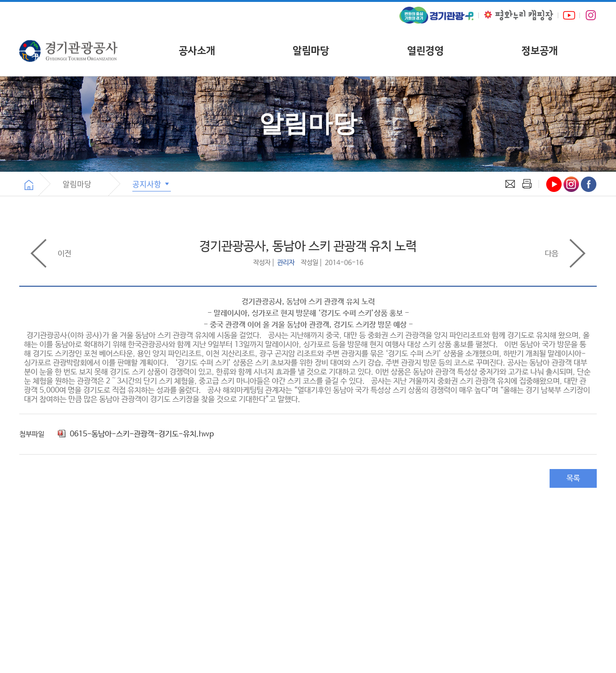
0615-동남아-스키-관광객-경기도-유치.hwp (136, 434)
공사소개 (197, 51)
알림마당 (311, 51)
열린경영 (425, 51)
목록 (573, 478)
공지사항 (152, 184)
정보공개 (539, 51)
